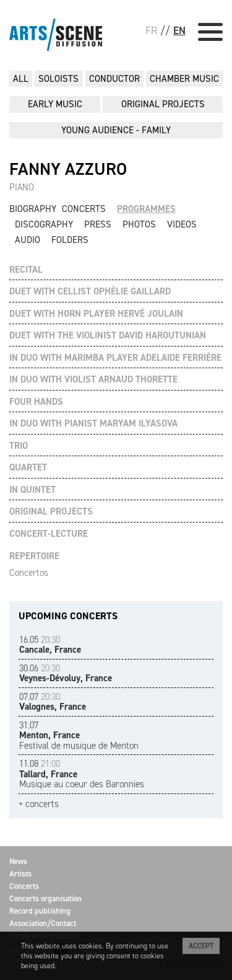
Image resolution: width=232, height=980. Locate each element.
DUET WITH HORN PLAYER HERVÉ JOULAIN (96, 314)
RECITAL (26, 270)
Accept (201, 946)
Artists (20, 874)
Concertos (29, 573)
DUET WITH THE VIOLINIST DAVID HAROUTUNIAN (108, 336)
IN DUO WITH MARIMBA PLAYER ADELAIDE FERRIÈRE (115, 358)
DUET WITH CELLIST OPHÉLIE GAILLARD (90, 292)
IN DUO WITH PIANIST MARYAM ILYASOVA (93, 424)
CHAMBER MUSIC (184, 79)
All (21, 79)
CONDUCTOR (114, 79)
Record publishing (40, 911)
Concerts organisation (45, 898)
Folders (70, 240)
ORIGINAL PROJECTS (163, 104)
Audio (28, 240)
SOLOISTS (58, 79)
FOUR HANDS (36, 402)
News (18, 861)
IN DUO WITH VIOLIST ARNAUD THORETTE (93, 380)
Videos (182, 224)
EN (179, 30)
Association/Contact (43, 923)
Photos (139, 224)
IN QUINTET (32, 490)
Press (98, 224)
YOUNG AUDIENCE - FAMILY (116, 130)
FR (151, 30)
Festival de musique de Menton (79, 735)
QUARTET (28, 468)
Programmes (146, 209)
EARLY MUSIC (55, 104)
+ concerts (39, 804)
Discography (44, 224)
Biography (33, 209)
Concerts (84, 209)
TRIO (19, 446)
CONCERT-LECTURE (49, 534)
